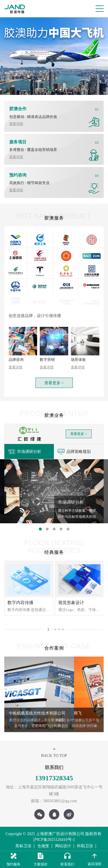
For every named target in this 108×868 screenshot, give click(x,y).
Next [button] (101, 713)
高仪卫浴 (26, 846)
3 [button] (61, 90)
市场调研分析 (23, 445)
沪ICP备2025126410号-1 (54, 832)
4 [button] (61, 522)
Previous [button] (7, 713)
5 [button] (68, 522)
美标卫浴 (23, 839)
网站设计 (63, 839)
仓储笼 (43, 839)
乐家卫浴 (48, 846)
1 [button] (49, 90)
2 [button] (57, 90)
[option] (54, 56)
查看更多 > (54, 376)
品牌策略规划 (72, 445)
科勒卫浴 (85, 839)
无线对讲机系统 (76, 846)
